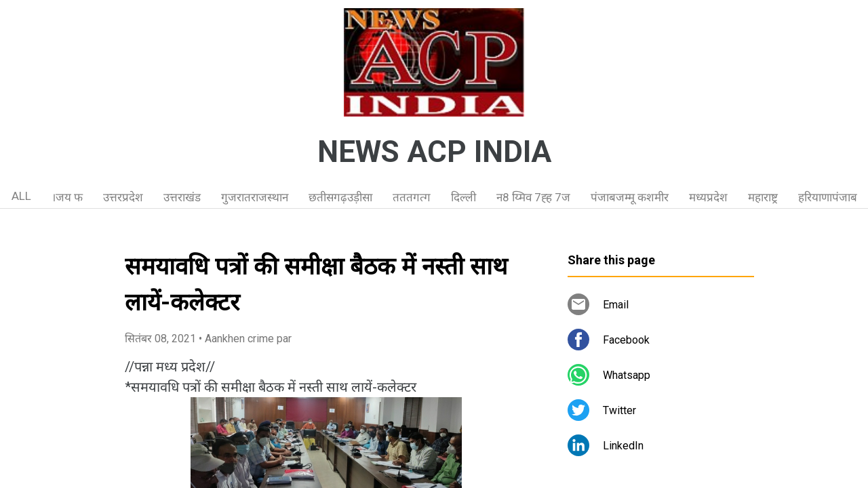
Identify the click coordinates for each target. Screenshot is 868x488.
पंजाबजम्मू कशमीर (630, 197)
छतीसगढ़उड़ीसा (340, 197)
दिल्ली (463, 197)
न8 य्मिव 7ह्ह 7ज (533, 197)
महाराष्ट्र (763, 197)
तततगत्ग (412, 197)
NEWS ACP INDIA (434, 152)
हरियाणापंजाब (828, 197)
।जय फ (67, 197)
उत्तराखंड (182, 197)
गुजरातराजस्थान (255, 197)
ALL (21, 196)
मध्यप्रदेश (708, 197)
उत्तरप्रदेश (123, 197)
